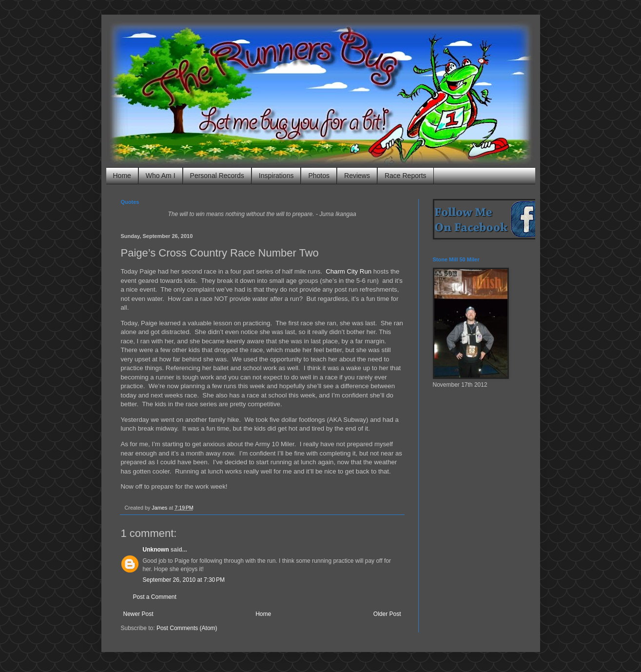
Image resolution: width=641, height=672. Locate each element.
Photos (319, 176)
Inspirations (276, 176)
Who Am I (161, 176)
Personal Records (217, 176)
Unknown (156, 550)
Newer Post (138, 614)
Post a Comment (155, 597)
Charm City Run (349, 271)
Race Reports (406, 176)
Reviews (357, 176)
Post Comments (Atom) (187, 628)
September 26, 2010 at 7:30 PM (184, 580)
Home (122, 176)
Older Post (387, 614)
